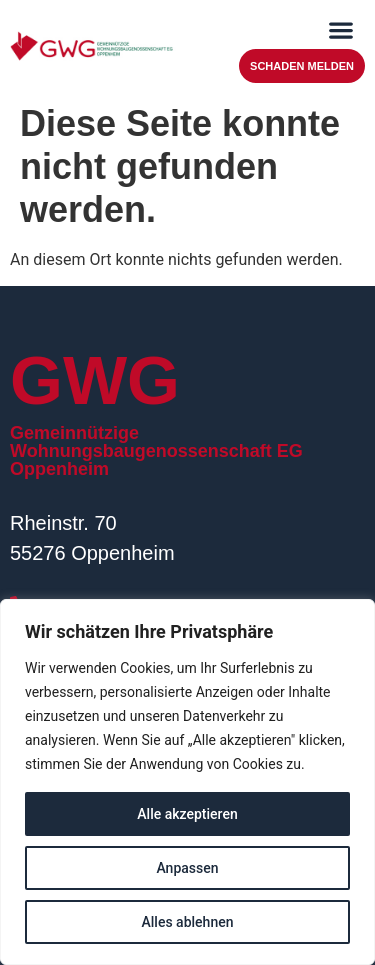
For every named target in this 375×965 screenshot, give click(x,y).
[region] (187, 782)
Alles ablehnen (188, 922)
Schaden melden (302, 66)
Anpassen (187, 868)
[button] (340, 29)
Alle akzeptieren (187, 814)
